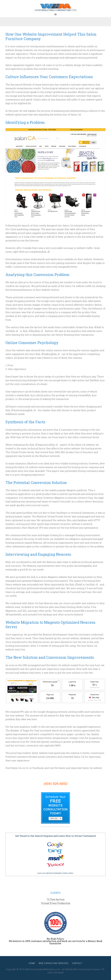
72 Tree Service (56, 899)
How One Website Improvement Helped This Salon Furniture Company (51, 36)
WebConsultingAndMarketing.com (55, 7)
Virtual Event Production (56, 903)
